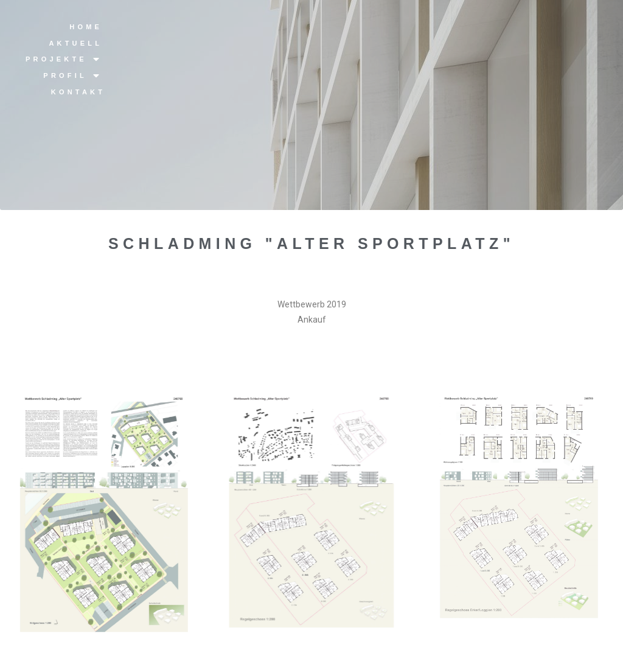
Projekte (64, 59)
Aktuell (75, 43)
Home (86, 27)
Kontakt (78, 92)
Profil (73, 76)
